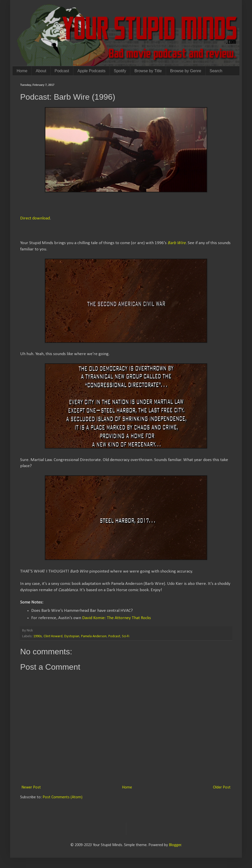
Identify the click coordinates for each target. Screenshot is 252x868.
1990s (38, 636)
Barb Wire (177, 243)
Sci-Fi (126, 636)
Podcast (62, 71)
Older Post (222, 787)
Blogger (175, 845)
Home (22, 71)
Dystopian (72, 636)
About (41, 71)
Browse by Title (148, 71)
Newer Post (31, 787)
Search (216, 71)
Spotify (120, 71)
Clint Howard (53, 636)
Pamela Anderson (94, 636)
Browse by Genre (186, 71)
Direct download (35, 218)
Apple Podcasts (91, 71)
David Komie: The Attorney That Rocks (117, 618)
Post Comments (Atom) (62, 797)
